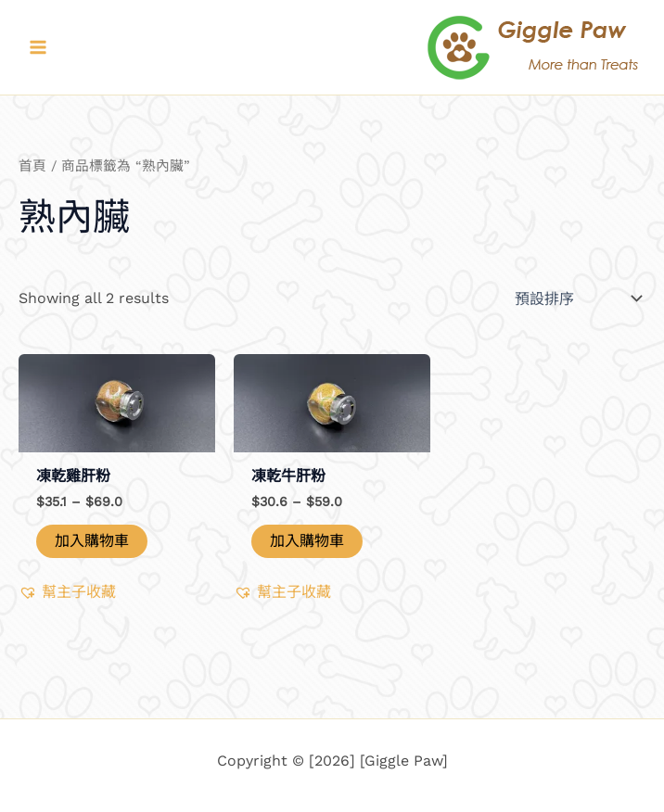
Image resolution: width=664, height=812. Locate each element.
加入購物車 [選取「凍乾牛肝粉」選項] (307, 541)
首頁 (32, 166)
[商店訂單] (576, 298)
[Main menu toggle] (38, 47)
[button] (67, 592)
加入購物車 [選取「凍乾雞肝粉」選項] (92, 541)
